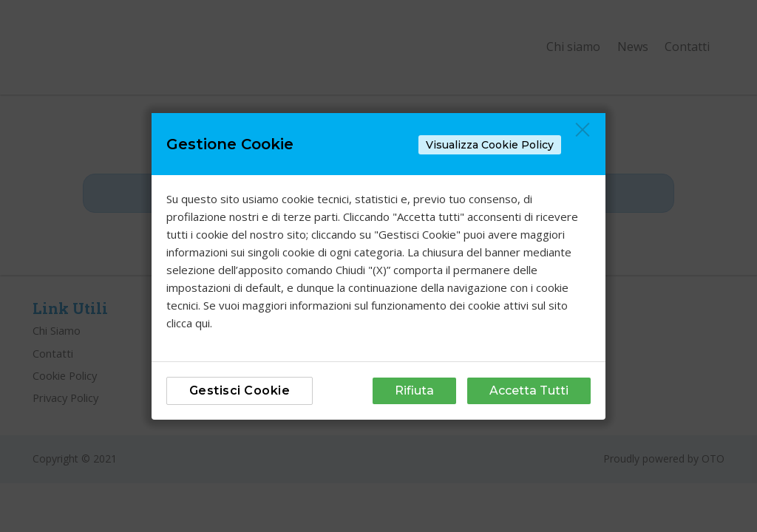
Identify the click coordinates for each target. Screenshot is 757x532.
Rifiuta (414, 391)
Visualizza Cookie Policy (490, 145)
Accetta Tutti (529, 391)
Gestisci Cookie (240, 391)
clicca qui (188, 323)
